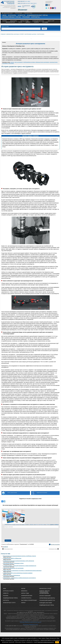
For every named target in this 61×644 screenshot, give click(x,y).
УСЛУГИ (36, 22)
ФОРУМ (4, 21)
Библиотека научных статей (15, 34)
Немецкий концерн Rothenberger (12, 575)
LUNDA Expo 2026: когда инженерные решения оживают (18, 573)
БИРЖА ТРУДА (25, 593)
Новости (22, 15)
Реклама (26, 17)
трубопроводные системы (29, 62)
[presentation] (11, 534)
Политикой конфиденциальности (46, 642)
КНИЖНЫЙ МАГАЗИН (27, 596)
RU (47, 5)
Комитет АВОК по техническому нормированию (45, 592)
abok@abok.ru (48, 3)
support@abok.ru (49, 1)
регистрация (19, 13)
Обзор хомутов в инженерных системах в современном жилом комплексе (22, 571)
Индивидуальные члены (37, 15)
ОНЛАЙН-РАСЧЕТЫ (26, 598)
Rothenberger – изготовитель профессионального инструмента (19, 578)
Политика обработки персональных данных (31, 622)
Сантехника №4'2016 (30, 34)
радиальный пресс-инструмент (42, 62)
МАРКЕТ (28, 22)
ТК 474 (20, 22)
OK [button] (57, 642)
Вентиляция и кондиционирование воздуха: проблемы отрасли (20, 556)
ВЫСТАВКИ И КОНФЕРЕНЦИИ (29, 600)
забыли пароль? (29, 13)
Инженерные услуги (9, 603)
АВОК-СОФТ (51, 21)
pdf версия (5, 547)
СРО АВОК (45, 22)
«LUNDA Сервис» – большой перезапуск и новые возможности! (20, 566)
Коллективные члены (12, 17)
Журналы (12, 15)
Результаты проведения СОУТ (30, 625)
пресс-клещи (11, 63)
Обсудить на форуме (55, 545)
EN (49, 5)
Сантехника (41, 34)
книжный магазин (38, 21)
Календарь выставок (46, 603)
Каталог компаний (45, 596)
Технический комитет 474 (47, 600)
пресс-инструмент (19, 62)
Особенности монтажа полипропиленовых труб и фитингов (19, 561)
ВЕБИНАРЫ (24, 591)
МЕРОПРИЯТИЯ (10, 22)
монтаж (12, 62)
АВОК (4, 15)
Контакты (35, 17)
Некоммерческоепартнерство (9, 3)
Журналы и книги (8, 591)
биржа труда (25, 21)
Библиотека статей (45, 589)
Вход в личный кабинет (8, 13)
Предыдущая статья (8, 549)
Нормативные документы (47, 598)
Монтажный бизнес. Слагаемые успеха (13, 563)
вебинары (14, 21)
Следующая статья (53, 549)
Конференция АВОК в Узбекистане (12, 558)
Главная (3, 34)
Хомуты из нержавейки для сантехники (13, 568)
